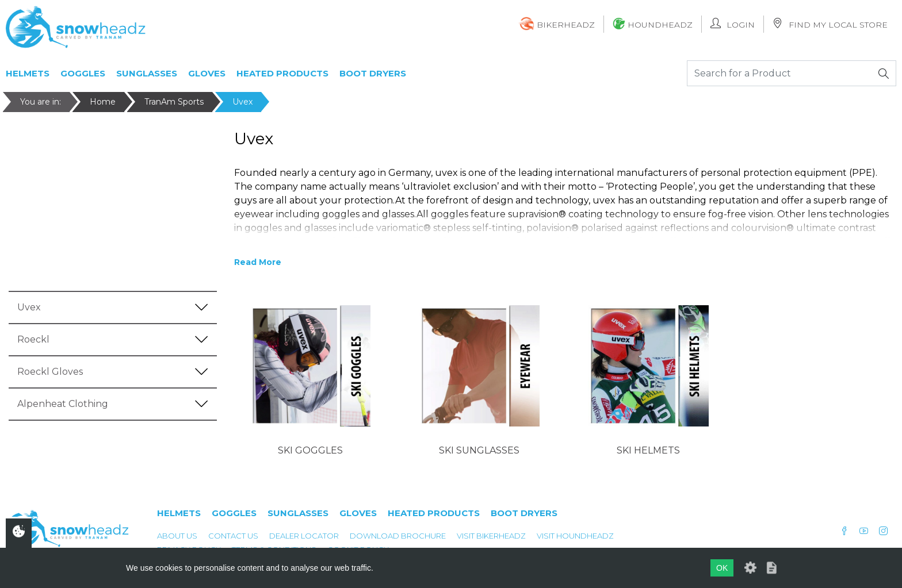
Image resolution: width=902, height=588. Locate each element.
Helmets (28, 73)
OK (722, 568)
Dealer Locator (304, 536)
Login (733, 24)
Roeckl (33, 339)
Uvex (242, 102)
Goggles (83, 73)
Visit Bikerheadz (491, 536)
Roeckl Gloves (50, 372)
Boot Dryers (373, 73)
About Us (177, 536)
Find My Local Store (830, 24)
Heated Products (282, 73)
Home (103, 102)
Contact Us (233, 536)
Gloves (207, 73)
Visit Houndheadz (575, 536)
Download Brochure (398, 536)
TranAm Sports (174, 102)
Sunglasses (147, 73)
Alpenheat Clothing (63, 404)
